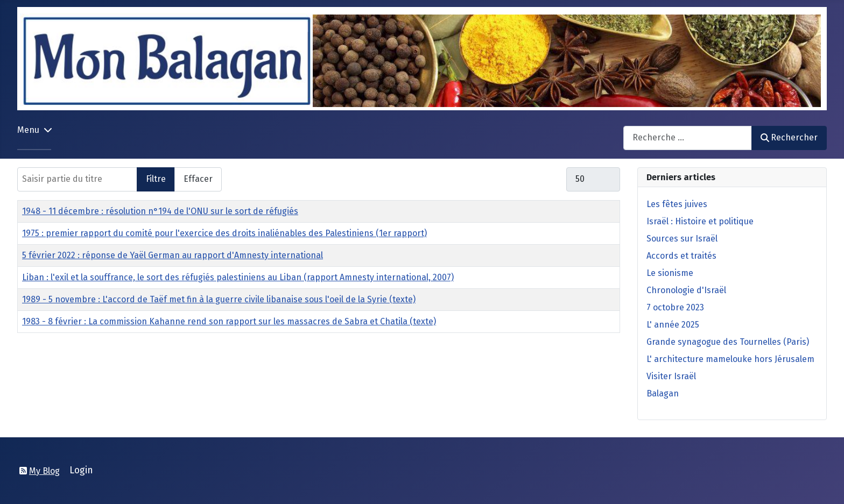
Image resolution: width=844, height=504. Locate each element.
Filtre (156, 179)
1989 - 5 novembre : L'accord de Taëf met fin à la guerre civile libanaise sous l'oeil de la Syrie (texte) (219, 299)
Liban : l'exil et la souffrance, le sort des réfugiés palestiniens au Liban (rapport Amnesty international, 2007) (238, 277)
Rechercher (789, 137)
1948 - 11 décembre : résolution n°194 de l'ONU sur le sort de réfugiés (160, 211)
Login (81, 470)
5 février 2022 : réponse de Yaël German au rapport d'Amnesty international (173, 255)
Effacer (198, 179)
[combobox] (688, 138)
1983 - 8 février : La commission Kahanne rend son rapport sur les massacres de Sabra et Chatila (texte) (229, 321)
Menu (28, 130)
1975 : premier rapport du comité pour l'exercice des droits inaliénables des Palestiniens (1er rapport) (224, 233)
